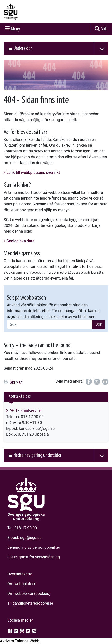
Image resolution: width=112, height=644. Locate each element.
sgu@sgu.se (31, 538)
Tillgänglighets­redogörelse (30, 603)
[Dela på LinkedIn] (105, 382)
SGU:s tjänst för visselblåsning (34, 557)
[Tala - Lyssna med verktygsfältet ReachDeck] (20, 641)
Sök (104, 29)
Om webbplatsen (22, 584)
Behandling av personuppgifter (34, 547)
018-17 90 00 (26, 528)
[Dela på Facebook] (89, 382)
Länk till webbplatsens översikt (33, 172)
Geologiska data (20, 241)
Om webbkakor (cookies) (29, 594)
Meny (16, 29)
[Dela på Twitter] (97, 382)
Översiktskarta (20, 574)
